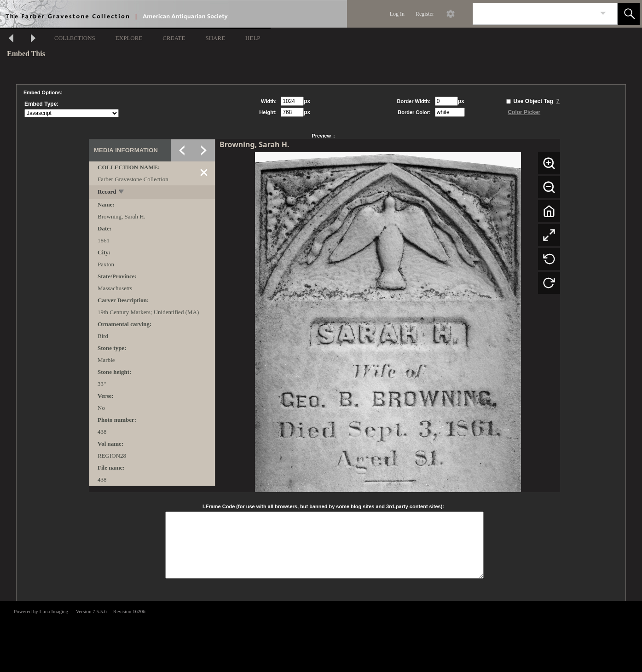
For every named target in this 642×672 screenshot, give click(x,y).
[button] (629, 14)
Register (425, 14)
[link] (603, 14)
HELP (253, 38)
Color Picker (524, 112)
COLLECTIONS (75, 38)
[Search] (534, 14)
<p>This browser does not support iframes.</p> (321, 636)
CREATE (174, 38)
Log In (397, 14)
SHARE (215, 38)
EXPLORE (129, 38)
